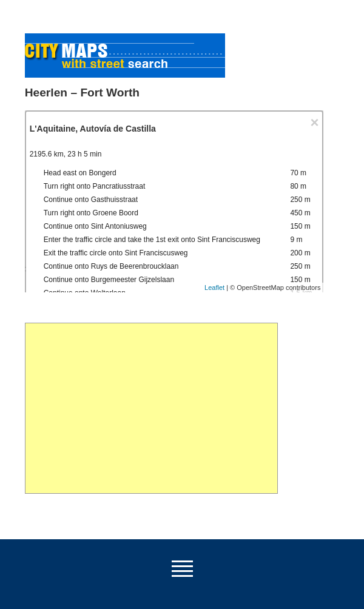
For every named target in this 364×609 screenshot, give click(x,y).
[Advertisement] (151, 408)
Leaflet (214, 288)
